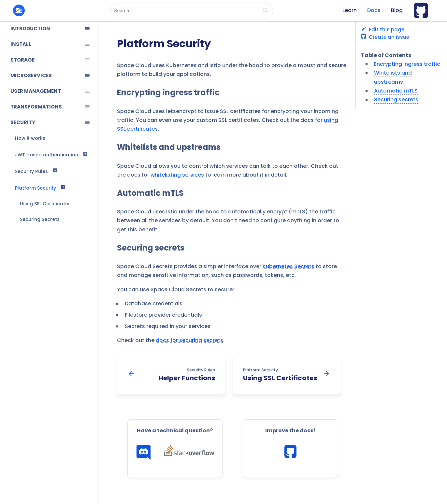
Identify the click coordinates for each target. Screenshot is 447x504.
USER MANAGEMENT (36, 91)
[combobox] (192, 11)
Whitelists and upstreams (169, 147)
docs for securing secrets (189, 340)
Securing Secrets (40, 219)
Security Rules (31, 171)
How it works (30, 138)
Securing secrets (151, 248)
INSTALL (21, 44)
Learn (350, 10)
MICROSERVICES (31, 75)
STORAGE (22, 60)
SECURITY (23, 122)
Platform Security (36, 188)
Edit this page (383, 29)
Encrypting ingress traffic (168, 93)
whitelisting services (177, 175)
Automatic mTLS (150, 193)
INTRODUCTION (30, 29)
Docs (374, 10)
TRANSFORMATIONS (36, 107)
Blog (397, 10)
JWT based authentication (47, 155)
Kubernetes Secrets (288, 266)
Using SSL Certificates (45, 204)
